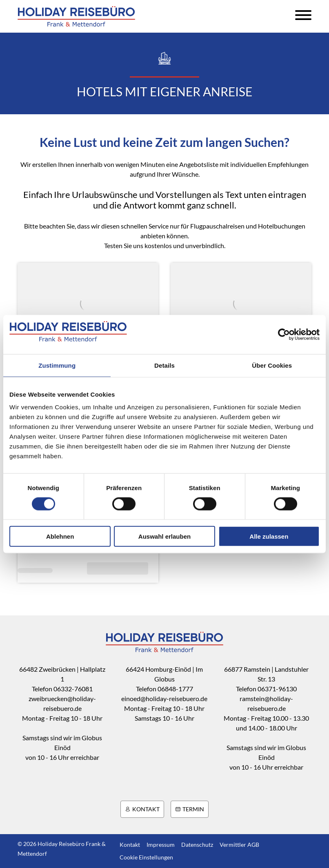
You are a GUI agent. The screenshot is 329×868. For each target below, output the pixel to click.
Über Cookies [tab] (272, 365)
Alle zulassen (269, 536)
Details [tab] (164, 365)
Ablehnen (60, 536)
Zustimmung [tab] (57, 365)
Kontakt (142, 809)
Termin (190, 809)
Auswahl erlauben (164, 536)
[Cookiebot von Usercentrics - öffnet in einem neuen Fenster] (284, 334)
